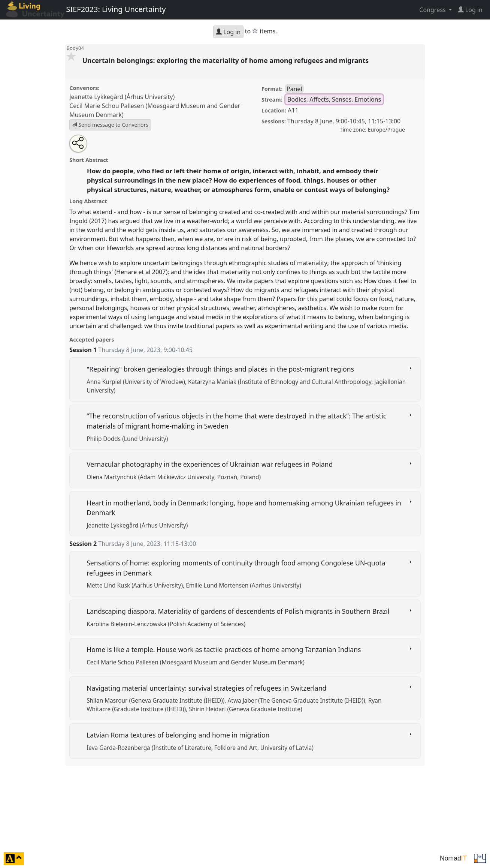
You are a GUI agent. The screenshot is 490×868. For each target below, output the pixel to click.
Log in (228, 32)
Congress (433, 10)
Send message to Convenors (110, 125)
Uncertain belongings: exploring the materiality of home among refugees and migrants (226, 60)
